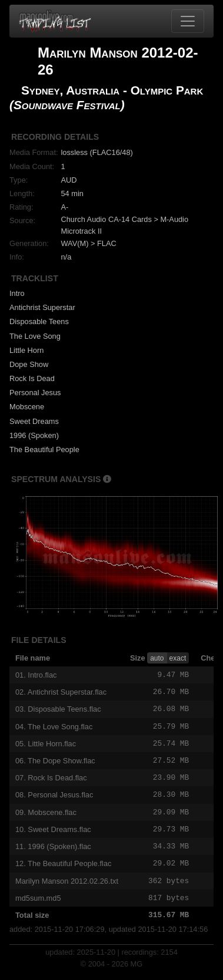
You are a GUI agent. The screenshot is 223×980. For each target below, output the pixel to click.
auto (157, 658)
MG (137, 971)
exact (178, 658)
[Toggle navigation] (188, 21)
